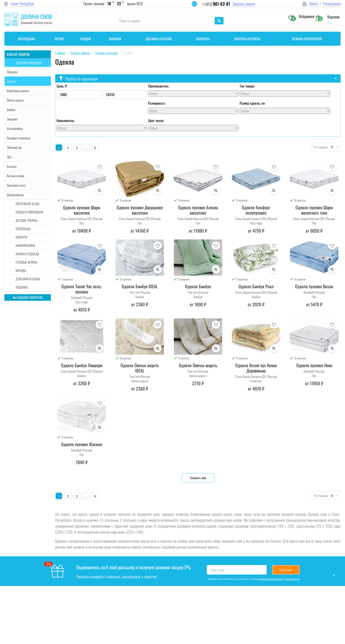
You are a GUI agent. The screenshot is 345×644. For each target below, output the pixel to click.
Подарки (22, 287)
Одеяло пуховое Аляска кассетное (198, 210)
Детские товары (26, 220)
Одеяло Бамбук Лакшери (82, 365)
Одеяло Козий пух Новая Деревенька (256, 368)
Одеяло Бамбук (198, 286)
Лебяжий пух (14, 147)
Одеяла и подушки (29, 63)
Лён (9, 157)
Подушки (12, 72)
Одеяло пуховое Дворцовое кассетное (140, 210)
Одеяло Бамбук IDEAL (140, 286)
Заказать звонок (244, 4)
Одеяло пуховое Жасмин (82, 444)
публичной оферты (292, 579)
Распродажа (27, 39)
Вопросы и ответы (247, 39)
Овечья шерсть (16, 100)
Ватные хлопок (16, 176)
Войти (314, 4)
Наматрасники (25, 245)
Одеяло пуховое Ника (314, 365)
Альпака (12, 166)
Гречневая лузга (16, 185)
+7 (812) (216, 4)
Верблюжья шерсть (18, 91)
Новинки (115, 39)
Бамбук (11, 109)
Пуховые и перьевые (19, 138)
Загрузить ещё (198, 478)
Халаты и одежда (27, 254)
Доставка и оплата (158, 39)
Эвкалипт (12, 119)
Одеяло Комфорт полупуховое (256, 210)
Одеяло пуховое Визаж (314, 286)
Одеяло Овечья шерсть (198, 365)
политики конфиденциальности (271, 579)
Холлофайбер (15, 128)
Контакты (203, 39)
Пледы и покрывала (29, 212)
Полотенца (23, 229)
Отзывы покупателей (307, 39)
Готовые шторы (26, 262)
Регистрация (332, 4)
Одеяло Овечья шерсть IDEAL (140, 368)
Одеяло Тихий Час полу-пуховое (82, 289)
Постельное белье (28, 204)
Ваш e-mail (217, 570)
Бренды (21, 270)
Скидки (85, 39)
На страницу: (320, 147)
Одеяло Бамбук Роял (256, 286)
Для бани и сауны (28, 279)
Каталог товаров (18, 54)
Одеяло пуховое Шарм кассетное (82, 210)
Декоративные (15, 195)
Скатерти (21, 237)
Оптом (59, 39)
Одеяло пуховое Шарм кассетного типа (314, 210)
